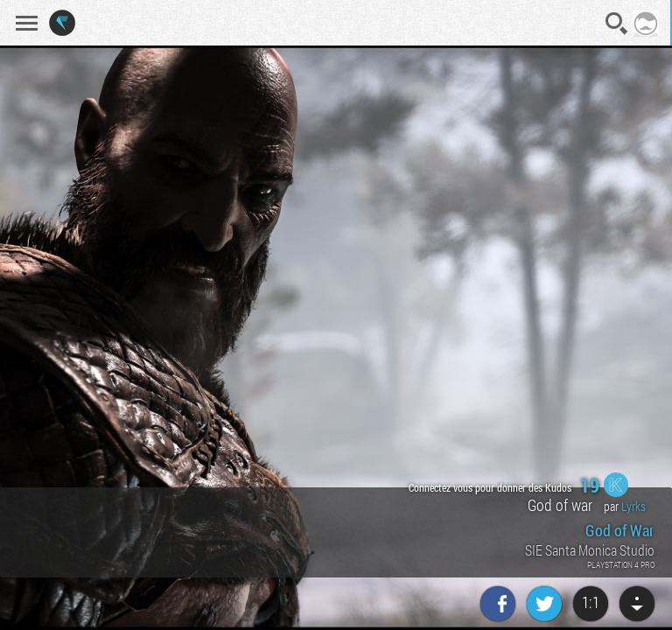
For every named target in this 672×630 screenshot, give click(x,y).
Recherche (617, 24)
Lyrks (633, 506)
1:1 (591, 602)
